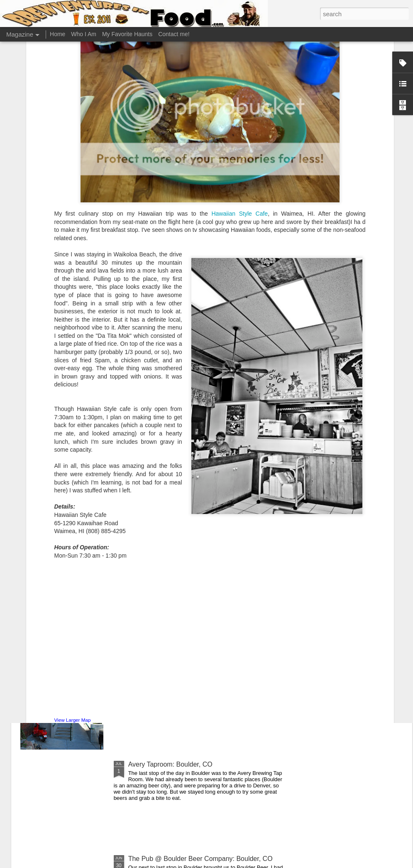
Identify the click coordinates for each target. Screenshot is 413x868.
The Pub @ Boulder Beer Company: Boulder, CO (200, 859)
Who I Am (84, 34)
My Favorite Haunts (127, 34)
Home (57, 34)
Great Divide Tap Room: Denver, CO (182, 576)
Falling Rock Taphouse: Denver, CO (181, 670)
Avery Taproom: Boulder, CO (170, 764)
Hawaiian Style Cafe (239, 123)
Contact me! (174, 34)
